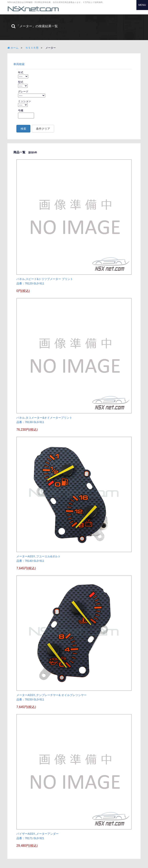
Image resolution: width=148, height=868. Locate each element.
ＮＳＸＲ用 (32, 48)
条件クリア (43, 129)
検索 (23, 129)
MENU (142, 5)
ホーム (13, 48)
